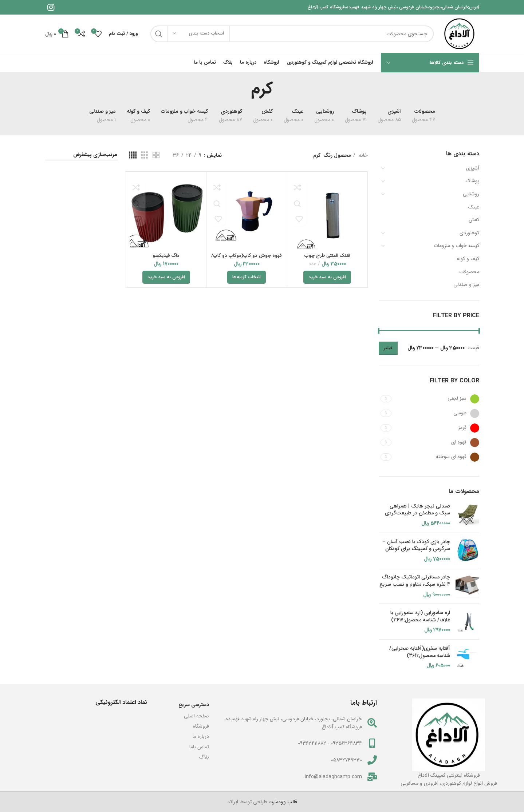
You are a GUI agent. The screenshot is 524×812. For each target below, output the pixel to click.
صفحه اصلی (196, 716)
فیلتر (388, 348)
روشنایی (471, 194)
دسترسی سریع (194, 705)
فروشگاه (201, 726)
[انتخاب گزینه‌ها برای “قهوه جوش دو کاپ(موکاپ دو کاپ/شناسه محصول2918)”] (247, 277)
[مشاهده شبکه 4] (133, 155)
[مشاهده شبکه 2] (156, 155)
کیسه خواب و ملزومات (456, 246)
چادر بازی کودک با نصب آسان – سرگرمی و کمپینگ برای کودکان (416, 546)
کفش (474, 220)
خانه (363, 155)
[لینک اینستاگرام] (51, 7)
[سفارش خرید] (82, 155)
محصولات (469, 272)
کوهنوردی (469, 233)
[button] (327, 277)
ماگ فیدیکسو (166, 255)
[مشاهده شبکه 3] (144, 155)
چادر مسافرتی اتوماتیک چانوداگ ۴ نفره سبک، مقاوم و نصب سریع (415, 581)
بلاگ (204, 757)
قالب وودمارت (282, 802)
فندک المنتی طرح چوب (327, 255)
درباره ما (201, 736)
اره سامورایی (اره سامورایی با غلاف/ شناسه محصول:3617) (420, 616)
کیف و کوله (468, 259)
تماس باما (199, 747)
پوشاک (472, 181)
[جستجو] (292, 34)
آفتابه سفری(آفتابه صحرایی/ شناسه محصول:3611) (420, 652)
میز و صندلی (466, 284)
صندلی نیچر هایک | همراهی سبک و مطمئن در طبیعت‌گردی (417, 510)
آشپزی (473, 168)
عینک (474, 207)
